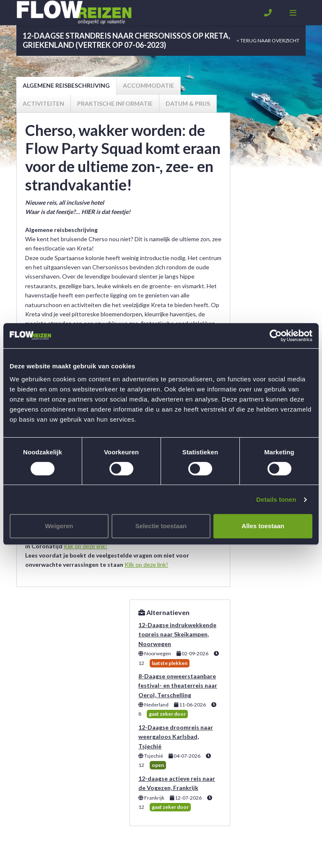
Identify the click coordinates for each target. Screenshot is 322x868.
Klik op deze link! (86, 546)
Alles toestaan (263, 526)
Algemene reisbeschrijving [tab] (66, 85)
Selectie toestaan (161, 526)
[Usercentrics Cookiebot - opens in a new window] (276, 336)
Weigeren (59, 526)
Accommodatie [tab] (148, 85)
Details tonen (276, 499)
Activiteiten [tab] (43, 103)
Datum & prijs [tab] (188, 103)
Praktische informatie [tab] (115, 103)
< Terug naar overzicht (268, 40)
